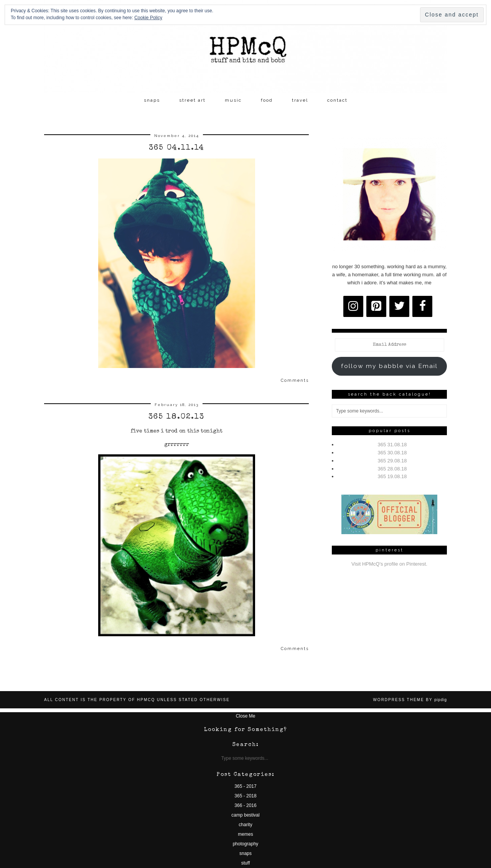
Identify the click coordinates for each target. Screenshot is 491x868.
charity (245, 825)
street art (192, 100)
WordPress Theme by (410, 700)
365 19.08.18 (392, 476)
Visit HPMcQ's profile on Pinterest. (389, 564)
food (267, 100)
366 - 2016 (245, 805)
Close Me (246, 716)
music (233, 100)
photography (246, 844)
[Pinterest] (376, 306)
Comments (295, 380)
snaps (152, 100)
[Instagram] (353, 306)
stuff (245, 863)
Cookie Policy (148, 18)
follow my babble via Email (389, 366)
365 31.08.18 (392, 445)
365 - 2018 (245, 796)
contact (337, 100)
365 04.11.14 (177, 148)
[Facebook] (422, 306)
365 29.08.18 (392, 461)
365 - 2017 (245, 786)
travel (300, 100)
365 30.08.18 (392, 453)
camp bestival (245, 815)
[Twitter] (399, 306)
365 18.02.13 (176, 417)
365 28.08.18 (392, 469)
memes (245, 834)
